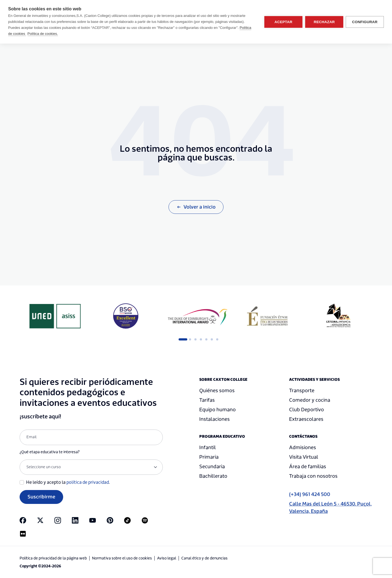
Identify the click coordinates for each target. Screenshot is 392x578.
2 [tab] (190, 339)
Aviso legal (167, 558)
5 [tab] (206, 339)
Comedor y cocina (310, 400)
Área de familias (308, 467)
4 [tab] (201, 339)
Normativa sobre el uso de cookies (122, 558)
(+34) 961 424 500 (310, 495)
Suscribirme (41, 497)
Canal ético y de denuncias (204, 558)
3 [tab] (195, 339)
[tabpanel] (55, 316)
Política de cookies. (43, 34)
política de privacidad (88, 482)
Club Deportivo (307, 410)
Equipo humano (218, 410)
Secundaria (212, 467)
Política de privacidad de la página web (53, 558)
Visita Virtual (304, 457)
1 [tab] (181, 339)
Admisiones (303, 448)
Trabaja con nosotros (313, 476)
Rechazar (324, 22)
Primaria (209, 457)
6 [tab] (212, 339)
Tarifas (207, 400)
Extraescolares (306, 419)
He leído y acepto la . (68, 482)
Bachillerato (213, 476)
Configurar (365, 22)
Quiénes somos (217, 391)
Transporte (302, 391)
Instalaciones (215, 419)
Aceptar (283, 22)
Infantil (208, 448)
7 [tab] (217, 339)
